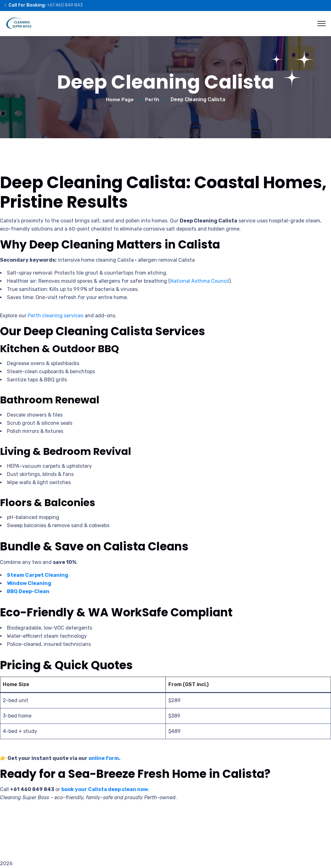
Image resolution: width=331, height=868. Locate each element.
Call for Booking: (27, 5)
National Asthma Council (200, 281)
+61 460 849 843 (65, 5)
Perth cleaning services (56, 316)
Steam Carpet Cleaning (38, 575)
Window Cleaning (29, 584)
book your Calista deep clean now (105, 790)
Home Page (120, 100)
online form (104, 759)
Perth (152, 100)
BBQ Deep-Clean (28, 592)
